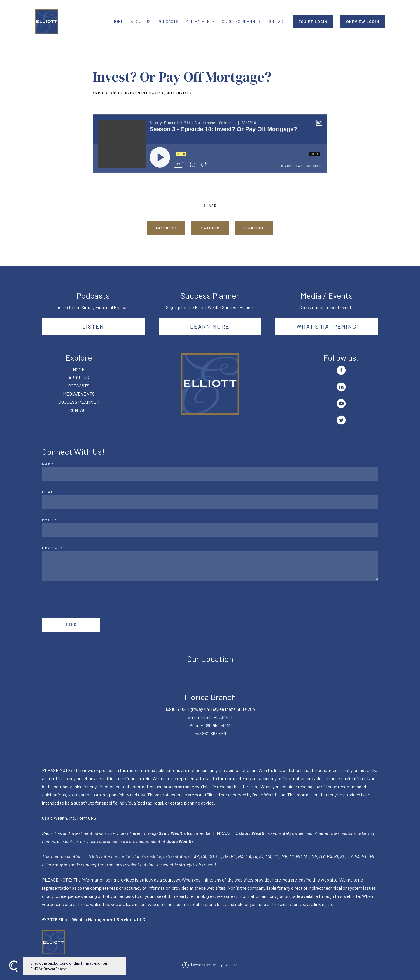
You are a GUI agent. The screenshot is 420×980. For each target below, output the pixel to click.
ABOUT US (141, 21)
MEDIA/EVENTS (200, 21)
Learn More (210, 326)
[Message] (210, 566)
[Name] (210, 474)
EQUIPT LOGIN (313, 21)
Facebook (166, 228)
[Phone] (210, 530)
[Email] (210, 502)
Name (48, 463)
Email (49, 491)
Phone (50, 519)
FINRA (219, 833)
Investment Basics (144, 93)
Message (53, 547)
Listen (93, 326)
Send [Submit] (71, 624)
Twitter (210, 228)
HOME (118, 21)
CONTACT (276, 21)
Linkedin (254, 228)
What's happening (327, 326)
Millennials (179, 93)
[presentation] (86, 599)
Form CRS (87, 818)
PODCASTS (168, 21)
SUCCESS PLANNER (241, 21)
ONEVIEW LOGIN (363, 21)
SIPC (232, 833)
